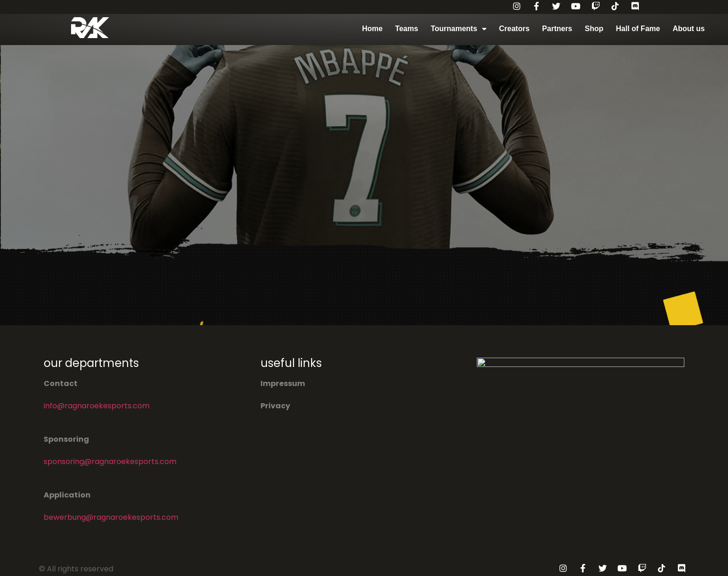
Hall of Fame (638, 29)
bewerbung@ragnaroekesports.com (111, 517)
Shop (594, 29)
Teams (407, 29)
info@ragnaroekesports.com (97, 406)
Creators (514, 29)
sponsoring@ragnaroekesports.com (110, 461)
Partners (557, 29)
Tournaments (459, 29)
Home (372, 29)
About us (689, 29)
